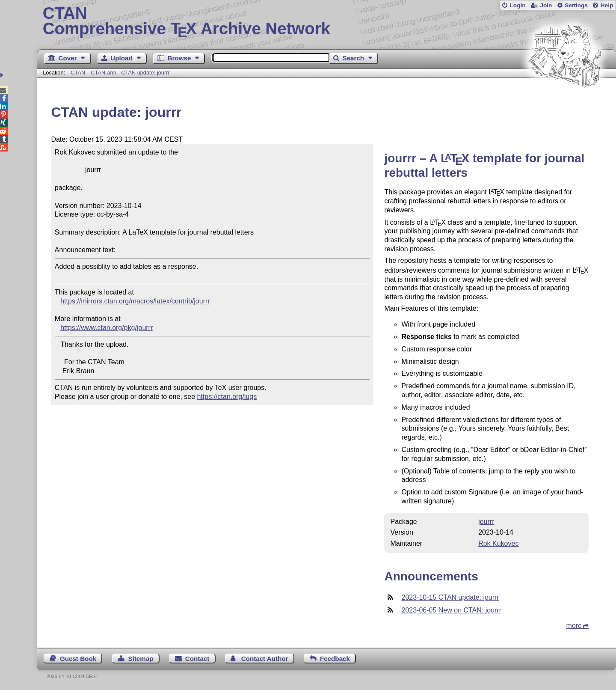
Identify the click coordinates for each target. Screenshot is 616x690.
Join (546, 5)
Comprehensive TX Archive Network (327, 21)
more (574, 626)
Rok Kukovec (498, 543)
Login (517, 5)
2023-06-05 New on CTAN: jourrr (451, 610)
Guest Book (78, 659)
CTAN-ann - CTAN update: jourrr (130, 73)
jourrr (486, 522)
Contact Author (265, 659)
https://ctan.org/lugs (227, 397)
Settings (576, 5)
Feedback (335, 659)
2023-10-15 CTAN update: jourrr (450, 597)
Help (607, 5)
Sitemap (141, 659)
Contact (197, 659)
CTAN (78, 73)
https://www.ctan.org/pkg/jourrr (107, 328)
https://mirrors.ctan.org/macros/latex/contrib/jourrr (135, 301)
